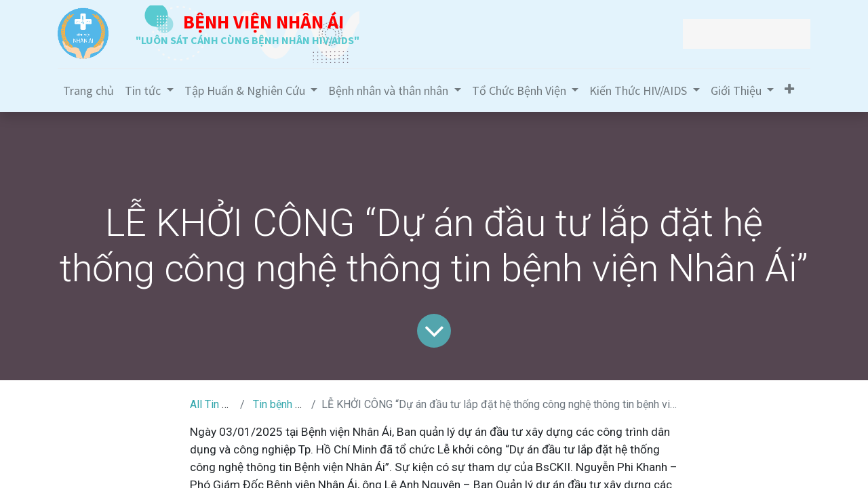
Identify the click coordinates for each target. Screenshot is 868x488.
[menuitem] (88, 90)
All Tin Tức (215, 404)
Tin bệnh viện (283, 404)
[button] (789, 89)
